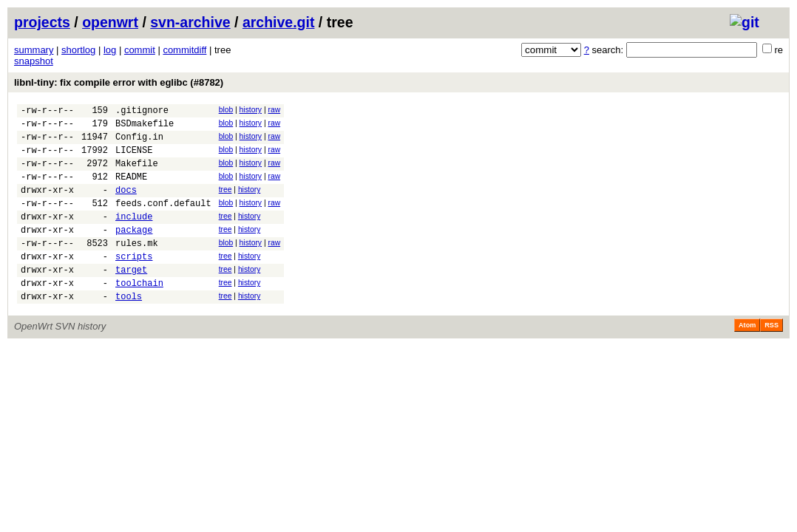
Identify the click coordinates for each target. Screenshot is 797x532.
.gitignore (142, 112)
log (110, 50)
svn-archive (190, 22)
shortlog (78, 50)
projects (42, 22)
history (251, 110)
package (134, 252)
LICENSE (134, 158)
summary (34, 50)
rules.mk (137, 267)
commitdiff (184, 50)
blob (226, 110)
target (131, 298)
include (134, 236)
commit (140, 50)
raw (274, 110)
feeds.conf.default (163, 221)
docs (126, 205)
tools (129, 329)
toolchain (139, 314)
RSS (771, 358)
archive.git (279, 22)
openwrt (110, 22)
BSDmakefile (145, 127)
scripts (134, 283)
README (131, 190)
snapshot (34, 61)
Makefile (137, 174)
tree (225, 203)
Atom (747, 358)
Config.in (139, 143)
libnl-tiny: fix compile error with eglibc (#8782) (119, 82)
